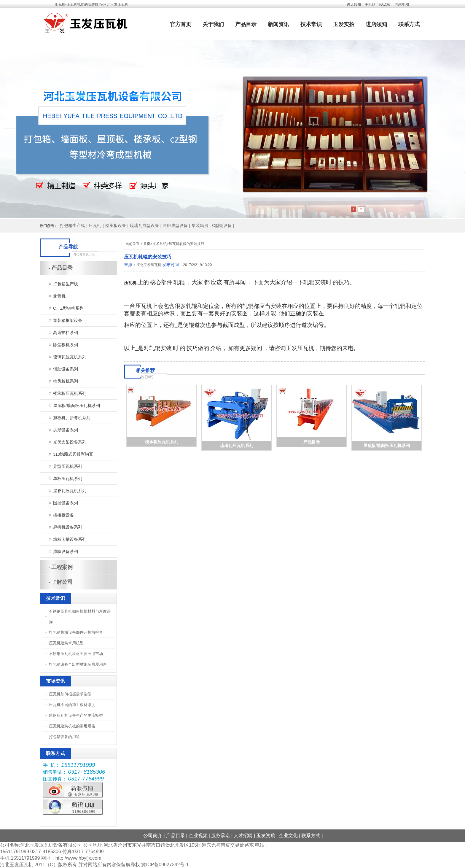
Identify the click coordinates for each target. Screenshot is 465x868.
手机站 (370, 4)
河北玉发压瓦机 (149, 265)
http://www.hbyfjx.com (78, 858)
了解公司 (62, 582)
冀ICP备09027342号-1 (165, 865)
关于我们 (213, 24)
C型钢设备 (222, 225)
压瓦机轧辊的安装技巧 (187, 244)
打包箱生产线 (72, 225)
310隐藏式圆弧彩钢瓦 (73, 454)
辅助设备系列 (66, 369)
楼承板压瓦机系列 (162, 442)
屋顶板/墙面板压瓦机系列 (387, 446)
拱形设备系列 (66, 430)
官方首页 (181, 24)
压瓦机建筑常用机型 (66, 643)
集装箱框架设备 (68, 320)
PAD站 (385, 4)
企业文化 (288, 836)
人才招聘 (243, 836)
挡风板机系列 (66, 381)
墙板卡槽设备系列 (70, 539)
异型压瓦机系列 (68, 466)
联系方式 (409, 24)
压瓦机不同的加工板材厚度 (72, 705)
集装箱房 (200, 225)
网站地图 (402, 4)
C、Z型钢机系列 (68, 308)
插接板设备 (63, 515)
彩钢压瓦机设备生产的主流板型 (76, 715)
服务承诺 (221, 836)
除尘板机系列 (66, 345)
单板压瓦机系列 (68, 478)
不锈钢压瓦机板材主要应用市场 (76, 654)
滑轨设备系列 (66, 551)
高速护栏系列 (66, 333)
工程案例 (62, 567)
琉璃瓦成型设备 (144, 225)
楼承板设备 (116, 225)
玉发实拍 (344, 24)
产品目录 (246, 24)
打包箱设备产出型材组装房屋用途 (78, 664)
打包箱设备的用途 (64, 737)
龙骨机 (59, 296)
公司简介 (153, 836)
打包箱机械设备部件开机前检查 (76, 632)
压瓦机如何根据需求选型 (70, 694)
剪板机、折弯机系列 (72, 418)
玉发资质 (266, 836)
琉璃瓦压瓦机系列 (237, 446)
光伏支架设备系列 (70, 442)
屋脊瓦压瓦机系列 (70, 491)
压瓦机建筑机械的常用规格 (72, 726)
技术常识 (311, 24)
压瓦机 (95, 225)
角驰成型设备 (175, 225)
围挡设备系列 (66, 503)
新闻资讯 (278, 24)
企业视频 (198, 836)
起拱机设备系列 (68, 527)
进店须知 (354, 4)
